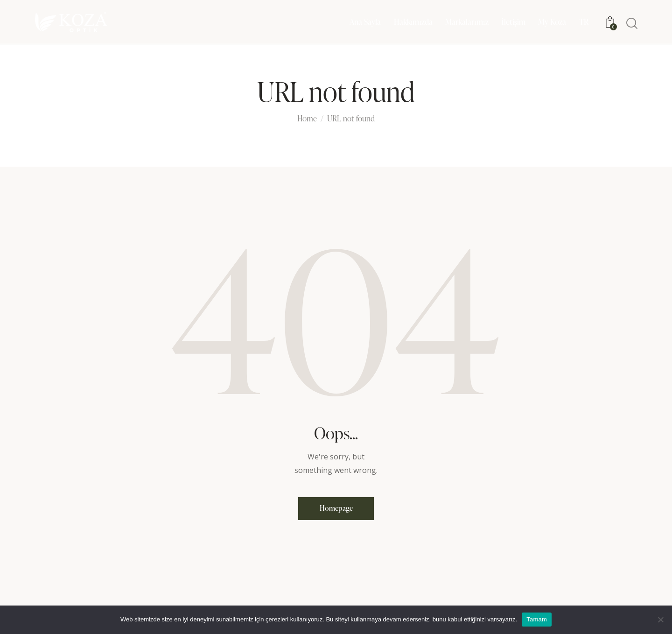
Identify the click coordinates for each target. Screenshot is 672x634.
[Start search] (632, 24)
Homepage (336, 510)
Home (307, 119)
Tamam (537, 619)
